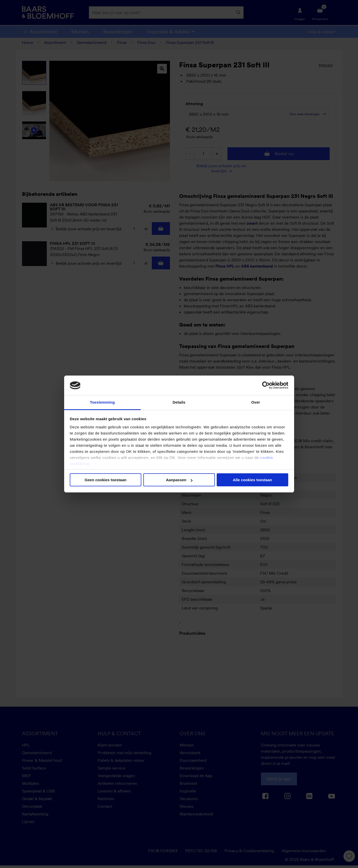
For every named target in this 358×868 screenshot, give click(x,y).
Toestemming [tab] (102, 402)
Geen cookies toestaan (105, 480)
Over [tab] (256, 402)
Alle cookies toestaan (252, 480)
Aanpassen (179, 480)
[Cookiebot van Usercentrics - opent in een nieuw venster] (266, 385)
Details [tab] (179, 402)
